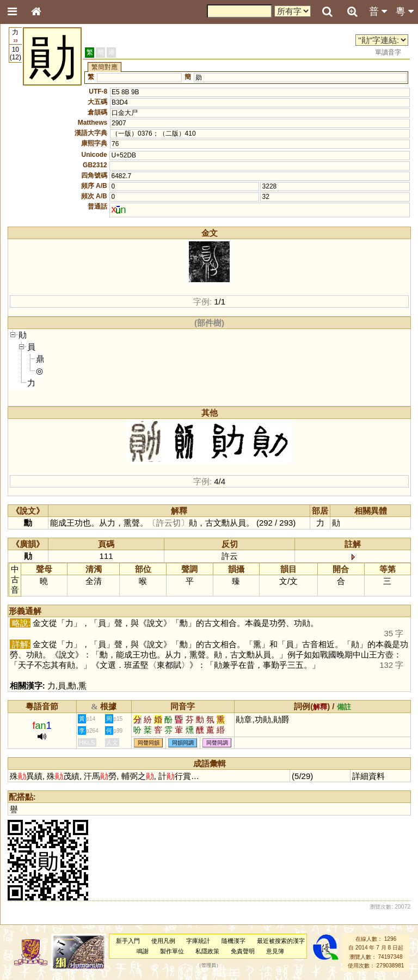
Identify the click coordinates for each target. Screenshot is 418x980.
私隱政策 (207, 951)
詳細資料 (368, 776)
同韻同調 (183, 743)
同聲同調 (217, 743)
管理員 (209, 965)
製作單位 (172, 951)
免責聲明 (243, 951)
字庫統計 (198, 941)
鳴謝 (143, 951)
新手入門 (128, 941)
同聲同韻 (149, 743)
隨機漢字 (233, 941)
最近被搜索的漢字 (281, 941)
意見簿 (275, 951)
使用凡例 (163, 941)
